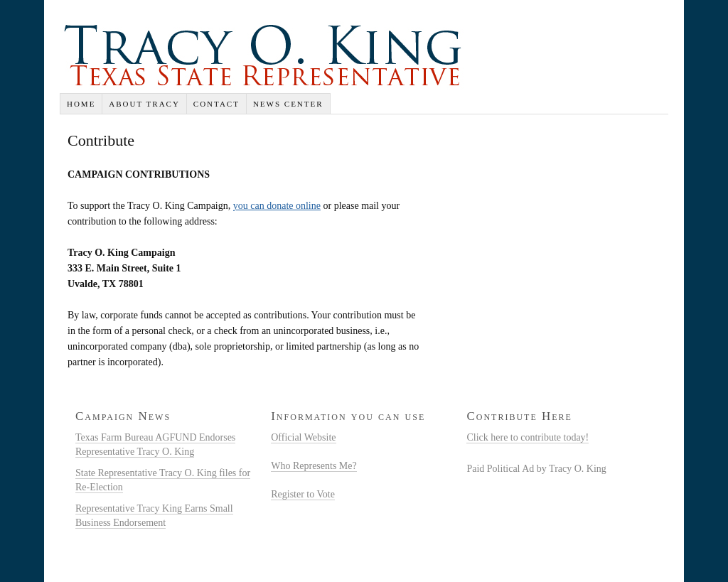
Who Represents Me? (314, 466)
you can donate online (277, 206)
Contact (216, 104)
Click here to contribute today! (528, 437)
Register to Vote (303, 494)
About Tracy (144, 104)
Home (81, 104)
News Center (288, 104)
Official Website (303, 437)
